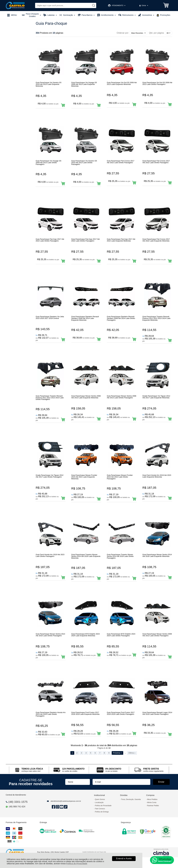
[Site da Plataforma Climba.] (161, 852)
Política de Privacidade (77, 864)
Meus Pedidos (152, 799)
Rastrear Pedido (153, 806)
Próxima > (117, 753)
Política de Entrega (102, 812)
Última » (132, 753)
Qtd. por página (156, 33)
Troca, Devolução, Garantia (131, 799)
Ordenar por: (123, 33)
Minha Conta (152, 802)
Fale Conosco (100, 809)
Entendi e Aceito (124, 859)
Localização (99, 802)
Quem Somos (100, 799)
